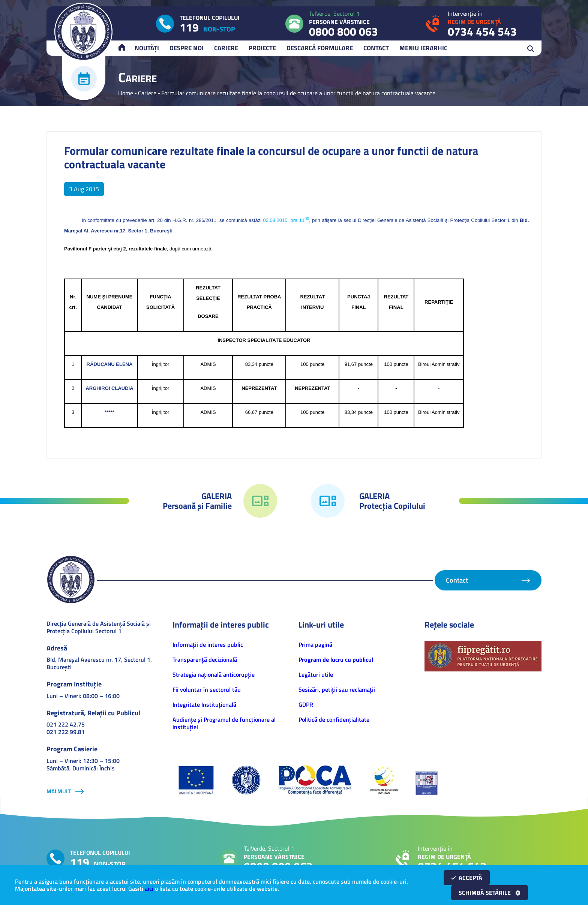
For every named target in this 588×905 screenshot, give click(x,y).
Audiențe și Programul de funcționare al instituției (224, 723)
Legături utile (316, 674)
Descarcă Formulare (320, 48)
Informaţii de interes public (208, 644)
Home (126, 93)
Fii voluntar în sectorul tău (207, 689)
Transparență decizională (205, 659)
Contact (376, 48)
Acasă (125, 48)
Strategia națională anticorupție (214, 674)
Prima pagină (315, 644)
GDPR (306, 704)
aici (149, 889)
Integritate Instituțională (204, 704)
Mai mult (59, 791)
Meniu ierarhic (423, 48)
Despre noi (187, 48)
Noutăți (147, 48)
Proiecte (262, 48)
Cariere (226, 48)
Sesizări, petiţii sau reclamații (337, 689)
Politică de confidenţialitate (334, 719)
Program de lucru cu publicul (336, 659)
